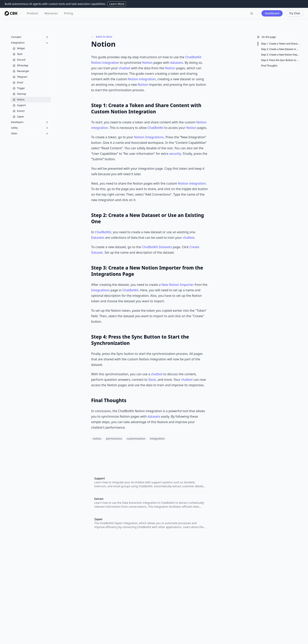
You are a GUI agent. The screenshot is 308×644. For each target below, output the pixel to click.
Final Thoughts (269, 66)
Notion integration (105, 63)
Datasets (98, 238)
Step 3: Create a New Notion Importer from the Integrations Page (280, 55)
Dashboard (272, 13)
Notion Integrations (149, 137)
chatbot (124, 68)
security (175, 154)
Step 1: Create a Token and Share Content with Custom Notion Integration (280, 44)
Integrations (100, 290)
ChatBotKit (193, 57)
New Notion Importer (178, 285)
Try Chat (295, 13)
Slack (152, 380)
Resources (51, 13)
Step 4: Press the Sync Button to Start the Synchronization (280, 60)
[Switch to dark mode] (252, 13)
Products (32, 13)
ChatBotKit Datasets (157, 247)
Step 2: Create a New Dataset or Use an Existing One (280, 49)
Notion (147, 63)
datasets (176, 63)
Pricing (68, 13)
